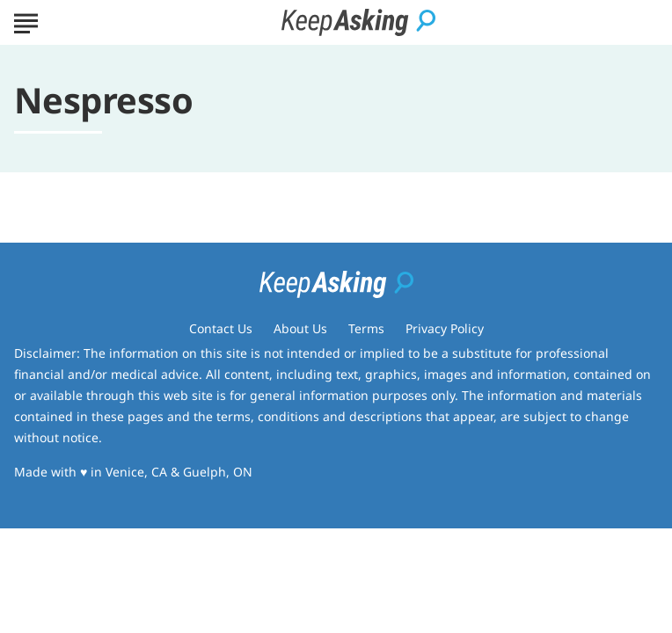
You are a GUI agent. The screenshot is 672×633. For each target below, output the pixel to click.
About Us (300, 328)
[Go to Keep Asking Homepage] (358, 22)
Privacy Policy (445, 328)
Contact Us (221, 328)
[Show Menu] (26, 21)
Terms (366, 328)
